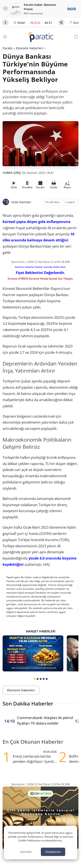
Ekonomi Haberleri (29, 48)
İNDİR (72, 9)
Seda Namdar (21, 202)
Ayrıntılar (26, 852)
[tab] (35, 679)
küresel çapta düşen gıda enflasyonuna (37, 222)
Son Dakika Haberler (28, 703)
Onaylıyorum (53, 852)
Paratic (8, 48)
